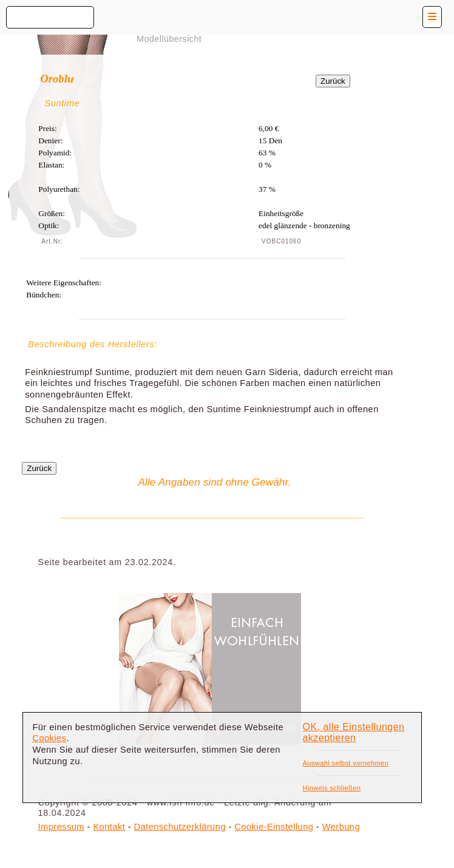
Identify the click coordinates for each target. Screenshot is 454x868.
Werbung (341, 827)
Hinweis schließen (331, 788)
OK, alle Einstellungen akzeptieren (353, 733)
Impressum (61, 827)
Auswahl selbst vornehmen (345, 763)
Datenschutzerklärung (180, 827)
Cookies (49, 738)
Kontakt (109, 827)
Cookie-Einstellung (274, 827)
